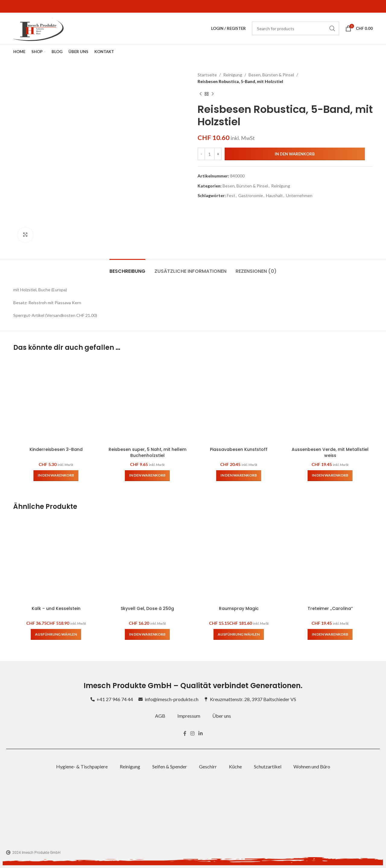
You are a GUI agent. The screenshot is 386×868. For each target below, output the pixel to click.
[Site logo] (38, 28)
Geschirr (208, 766)
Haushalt (274, 195)
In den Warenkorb (295, 154)
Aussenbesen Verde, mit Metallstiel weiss (330, 452)
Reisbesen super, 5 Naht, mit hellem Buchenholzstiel (147, 452)
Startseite (207, 75)
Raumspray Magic (239, 608)
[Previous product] (201, 94)
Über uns (222, 716)
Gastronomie (251, 195)
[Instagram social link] (192, 733)
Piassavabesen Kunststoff (239, 449)
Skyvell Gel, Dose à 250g (147, 608)
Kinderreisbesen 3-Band (56, 449)
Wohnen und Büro (312, 766)
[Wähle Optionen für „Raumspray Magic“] (239, 634)
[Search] (296, 28)
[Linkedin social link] (201, 733)
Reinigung (233, 75)
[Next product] (213, 94)
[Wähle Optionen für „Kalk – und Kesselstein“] (56, 634)
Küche (235, 766)
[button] (56, 476)
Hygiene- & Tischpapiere (82, 766)
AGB (160, 716)
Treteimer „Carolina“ (330, 608)
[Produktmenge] (210, 154)
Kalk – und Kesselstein (56, 608)
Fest (231, 195)
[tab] (127, 268)
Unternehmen (299, 195)
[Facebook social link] (185, 733)
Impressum (189, 716)
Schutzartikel (268, 766)
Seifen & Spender (170, 766)
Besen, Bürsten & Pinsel (271, 75)
